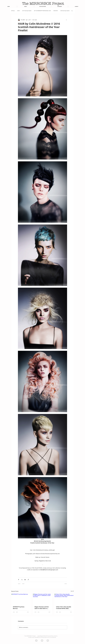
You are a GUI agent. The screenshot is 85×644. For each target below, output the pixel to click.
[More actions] (66, 20)
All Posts (13, 11)
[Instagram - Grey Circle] (48, 641)
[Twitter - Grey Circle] (42, 641)
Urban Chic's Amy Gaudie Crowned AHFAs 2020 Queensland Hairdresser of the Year (64, 608)
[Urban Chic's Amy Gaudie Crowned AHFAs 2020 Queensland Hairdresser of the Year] (64, 599)
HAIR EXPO (56, 11)
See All (72, 591)
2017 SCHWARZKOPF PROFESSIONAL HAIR (42, 11)
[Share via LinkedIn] (25, 580)
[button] (72, 11)
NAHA (18, 11)
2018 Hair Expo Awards (65, 11)
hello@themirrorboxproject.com (42, 637)
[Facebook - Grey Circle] (36, 641)
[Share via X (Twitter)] (22, 580)
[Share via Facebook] (19, 580)
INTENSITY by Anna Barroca (19, 608)
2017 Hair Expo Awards (27, 11)
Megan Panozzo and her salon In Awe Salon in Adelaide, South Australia (42, 608)
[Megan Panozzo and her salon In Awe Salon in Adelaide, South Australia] (43, 599)
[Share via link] (28, 580)
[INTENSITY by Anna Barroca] (21, 599)
